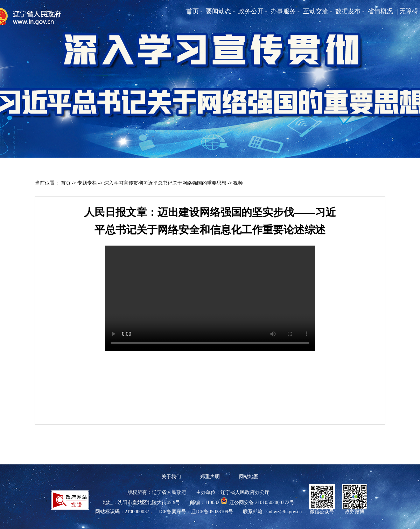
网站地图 (249, 477)
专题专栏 (87, 183)
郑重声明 (210, 477)
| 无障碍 (407, 11)
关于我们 (171, 477)
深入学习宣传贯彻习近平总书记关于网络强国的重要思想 (165, 183)
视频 (238, 183)
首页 (66, 183)
